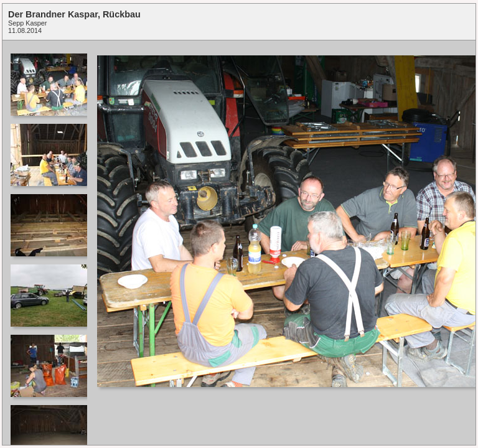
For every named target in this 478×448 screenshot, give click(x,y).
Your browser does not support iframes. (48, 243)
